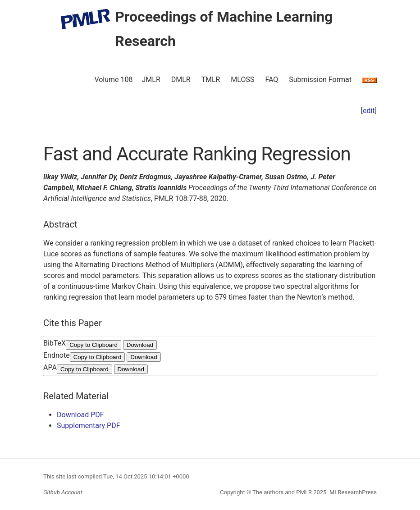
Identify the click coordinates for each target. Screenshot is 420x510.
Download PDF (80, 415)
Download (140, 345)
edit (369, 111)
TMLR (210, 80)
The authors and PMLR (282, 492)
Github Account (63, 492)
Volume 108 (113, 80)
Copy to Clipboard (94, 345)
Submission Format (320, 80)
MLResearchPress (352, 492)
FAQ (272, 80)
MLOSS (242, 80)
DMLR (181, 80)
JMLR (151, 80)
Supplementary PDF (89, 426)
